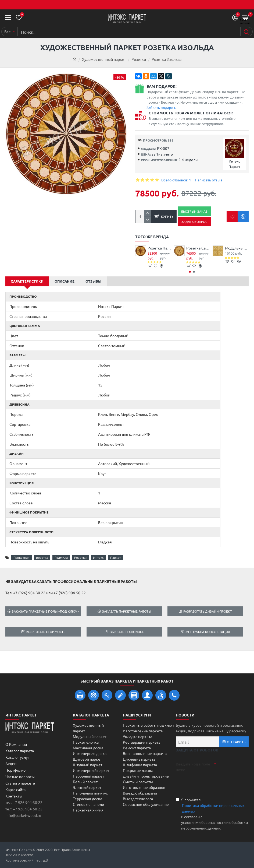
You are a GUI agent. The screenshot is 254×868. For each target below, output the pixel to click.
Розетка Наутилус (159, 248)
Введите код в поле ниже (193, 767)
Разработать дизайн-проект (208, 611)
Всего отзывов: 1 (176, 180)
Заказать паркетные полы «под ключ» (45, 611)
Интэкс (98, 557)
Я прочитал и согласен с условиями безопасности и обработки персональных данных (212, 814)
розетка (42, 557)
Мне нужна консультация (208, 632)
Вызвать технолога (127, 632)
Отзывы (93, 281)
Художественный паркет (104, 59)
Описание (65, 281)
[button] (190, 272)
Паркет (116, 557)
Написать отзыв (209, 180)
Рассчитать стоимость (46, 632)
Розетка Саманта (198, 248)
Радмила (61, 557)
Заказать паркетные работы (127, 611)
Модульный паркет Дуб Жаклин (237, 248)
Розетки (139, 59)
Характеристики (27, 281)
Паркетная (22, 557)
